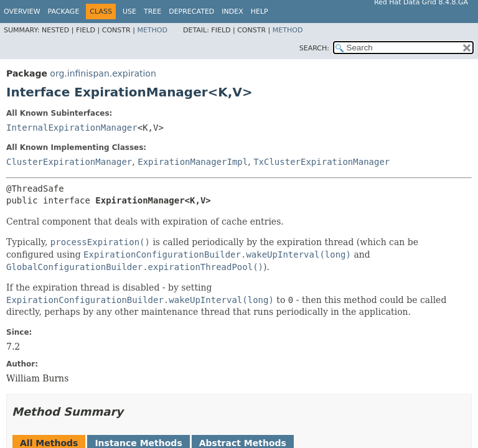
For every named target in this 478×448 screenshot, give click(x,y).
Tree (152, 12)
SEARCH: (314, 48)
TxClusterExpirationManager (321, 162)
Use (129, 12)
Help (260, 12)
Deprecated (191, 12)
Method (152, 30)
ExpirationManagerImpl (193, 162)
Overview (22, 12)
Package (64, 12)
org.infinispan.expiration (103, 73)
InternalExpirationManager (72, 128)
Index (232, 12)
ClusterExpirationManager (69, 162)
